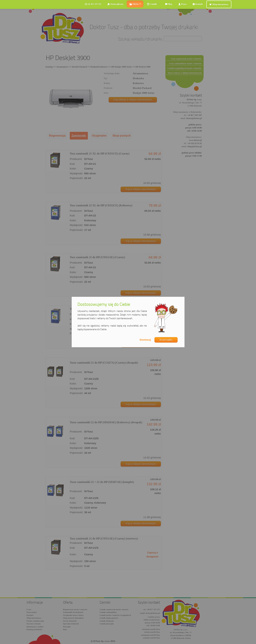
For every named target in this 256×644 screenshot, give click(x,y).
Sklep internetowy (219, 4)
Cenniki (153, 4)
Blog (169, 4)
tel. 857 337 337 (93, 4)
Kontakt (198, 4)
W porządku (166, 340)
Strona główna (115, 4)
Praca (182, 4)
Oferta (135, 4)
